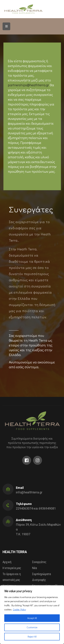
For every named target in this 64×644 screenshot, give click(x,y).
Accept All (32, 618)
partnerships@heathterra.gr (29, 85)
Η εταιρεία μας (12, 568)
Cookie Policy (19, 609)
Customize (32, 627)
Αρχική (7, 562)
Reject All (32, 637)
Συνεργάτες (39, 562)
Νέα (34, 568)
